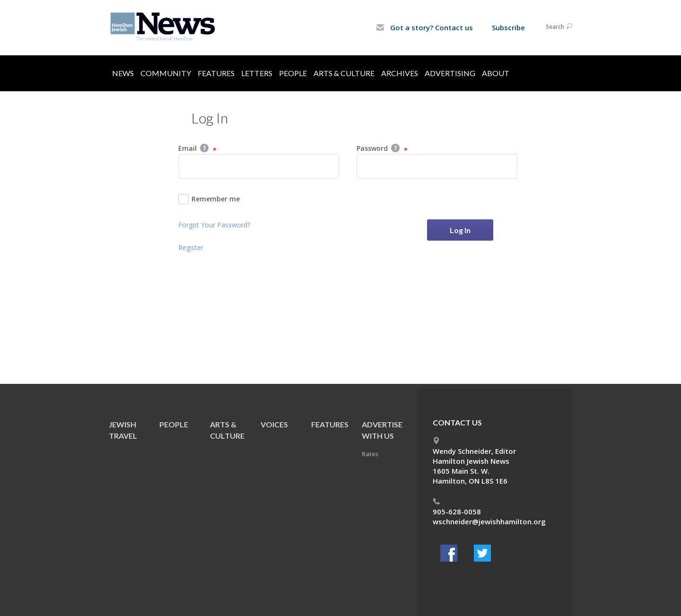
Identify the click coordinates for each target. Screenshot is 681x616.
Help (204, 148)
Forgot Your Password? (214, 225)
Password (382, 149)
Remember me (209, 199)
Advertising (450, 73)
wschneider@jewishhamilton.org (489, 521)
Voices (274, 424)
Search (559, 27)
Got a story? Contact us (424, 27)
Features (216, 73)
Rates (370, 454)
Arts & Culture (344, 73)
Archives (400, 73)
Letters (257, 73)
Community (166, 73)
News (123, 73)
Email (197, 149)
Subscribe (508, 27)
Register (191, 247)
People (293, 73)
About (496, 73)
